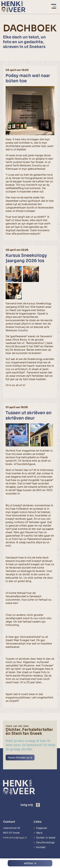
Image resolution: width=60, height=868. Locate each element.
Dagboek (42, 828)
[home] (13, 7)
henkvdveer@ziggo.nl (15, 837)
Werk (39, 833)
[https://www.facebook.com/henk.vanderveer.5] (38, 805)
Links (38, 822)
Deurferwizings (45, 842)
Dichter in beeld (46, 838)
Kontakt (41, 847)
